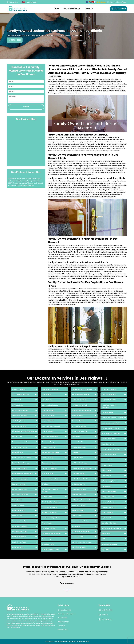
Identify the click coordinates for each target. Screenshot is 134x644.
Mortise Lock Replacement (81, 532)
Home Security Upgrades (80, 405)
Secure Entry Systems (109, 491)
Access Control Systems (20, 410)
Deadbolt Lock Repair (19, 542)
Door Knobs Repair (48, 410)
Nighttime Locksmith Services (82, 542)
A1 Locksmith (17, 400)
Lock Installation (77, 458)
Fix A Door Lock (47, 523)
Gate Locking (46, 539)
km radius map (26, 143)
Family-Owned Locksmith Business (50, 490)
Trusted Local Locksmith (110, 523)
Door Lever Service (48, 416)
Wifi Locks (105, 539)
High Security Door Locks (50, 549)
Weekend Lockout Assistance (111, 528)
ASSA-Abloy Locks (18, 421)
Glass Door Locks (48, 544)
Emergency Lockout (49, 463)
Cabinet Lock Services (20, 489)
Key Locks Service (78, 421)
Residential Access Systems (111, 449)
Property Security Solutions (111, 423)
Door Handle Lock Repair (50, 389)
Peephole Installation (109, 400)
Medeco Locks (77, 516)
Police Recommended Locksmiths (109, 406)
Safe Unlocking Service (109, 481)
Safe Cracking (106, 470)
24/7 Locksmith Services (20, 395)
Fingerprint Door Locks (50, 513)
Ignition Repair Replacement (81, 410)
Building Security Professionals (23, 474)
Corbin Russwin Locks (20, 532)
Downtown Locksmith (49, 447)
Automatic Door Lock (19, 426)
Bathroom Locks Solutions (21, 442)
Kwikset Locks (76, 437)
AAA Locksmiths (18, 405)
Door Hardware (47, 400)
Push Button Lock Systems (110, 428)
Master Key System (78, 510)
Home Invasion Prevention (80, 395)
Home (57, 9)
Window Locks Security (109, 544)
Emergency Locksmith (49, 468)
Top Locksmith (106, 518)
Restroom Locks (107, 460)
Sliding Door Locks (108, 497)
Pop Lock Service (107, 412)
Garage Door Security (49, 528)
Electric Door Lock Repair (50, 452)
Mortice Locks (77, 526)
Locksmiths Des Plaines (67, 642)
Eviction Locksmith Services (51, 479)
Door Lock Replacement (50, 437)
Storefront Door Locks (109, 507)
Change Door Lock (18, 505)
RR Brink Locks (107, 465)
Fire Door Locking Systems (51, 518)
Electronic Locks (48, 458)
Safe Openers (106, 476)
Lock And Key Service (79, 447)
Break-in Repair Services (21, 463)
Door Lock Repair (48, 431)
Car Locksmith (17, 500)
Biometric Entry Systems (20, 447)
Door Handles (47, 395)
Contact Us (89, 9)
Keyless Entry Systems (79, 426)
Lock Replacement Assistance (82, 468)
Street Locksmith (107, 513)
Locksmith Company (78, 474)
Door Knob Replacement (50, 405)
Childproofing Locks (19, 510)
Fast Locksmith (47, 497)
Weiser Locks (106, 534)
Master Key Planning (79, 505)
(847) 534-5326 (119, 9)
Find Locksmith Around (50, 507)
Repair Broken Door (108, 444)
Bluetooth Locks (18, 452)
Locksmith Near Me (78, 484)
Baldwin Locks (17, 437)
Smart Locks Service (108, 502)
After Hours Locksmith (20, 416)
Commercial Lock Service (21, 521)
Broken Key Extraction (20, 468)
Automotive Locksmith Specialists (23, 431)
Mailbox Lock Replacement (81, 500)
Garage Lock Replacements (51, 534)
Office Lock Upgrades (79, 547)
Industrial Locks (77, 416)
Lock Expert (76, 452)
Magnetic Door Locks (79, 495)
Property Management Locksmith (113, 418)
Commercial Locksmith (20, 526)
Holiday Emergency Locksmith (82, 389)
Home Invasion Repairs (79, 400)
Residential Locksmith (109, 455)
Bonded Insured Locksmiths (21, 458)
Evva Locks (46, 484)
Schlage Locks (106, 486)
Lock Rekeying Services (80, 463)
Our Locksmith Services (72, 9)
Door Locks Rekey (48, 442)
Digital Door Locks (18, 547)
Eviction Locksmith (48, 474)
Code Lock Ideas (18, 516)
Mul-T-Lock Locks (78, 537)
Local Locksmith (77, 442)
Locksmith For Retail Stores (81, 479)
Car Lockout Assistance (20, 495)
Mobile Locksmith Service (80, 521)
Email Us (105, 615)
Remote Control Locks (109, 439)
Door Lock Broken (48, 421)
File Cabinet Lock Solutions (51, 502)
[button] (64, 590)
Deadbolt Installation (19, 537)
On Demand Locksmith (109, 389)
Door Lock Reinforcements (51, 426)
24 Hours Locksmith (19, 389)
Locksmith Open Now (79, 489)
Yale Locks (105, 549)
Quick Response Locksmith (111, 434)
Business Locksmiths (19, 484)
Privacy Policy (63, 630)
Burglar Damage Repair (20, 479)
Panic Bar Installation (109, 395)
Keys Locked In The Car (80, 431)
